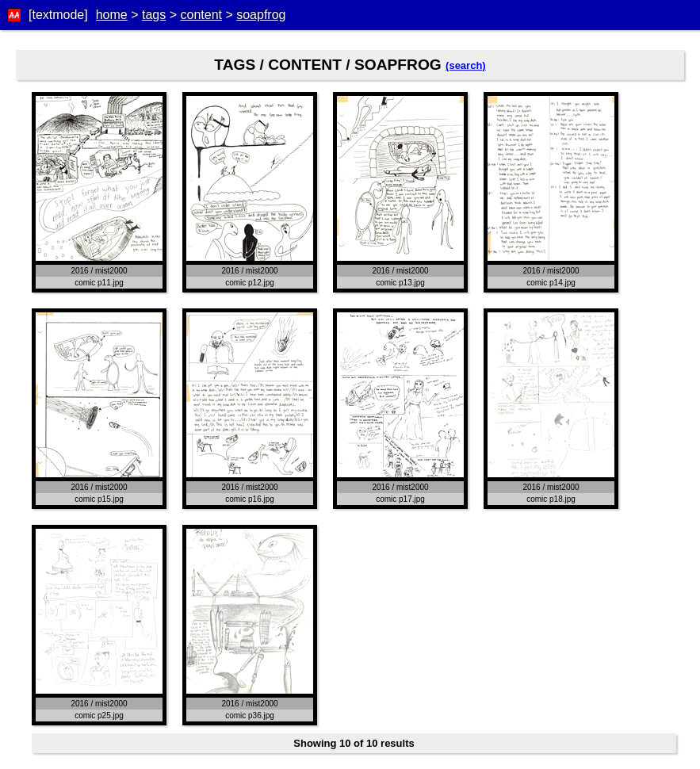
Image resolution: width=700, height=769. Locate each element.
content (201, 15)
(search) (466, 65)
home (112, 15)
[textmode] (58, 15)
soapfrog (261, 15)
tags (154, 15)
